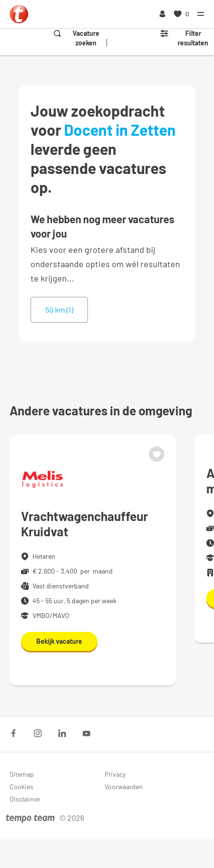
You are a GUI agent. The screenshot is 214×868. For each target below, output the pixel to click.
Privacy (115, 774)
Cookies (21, 787)
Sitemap (22, 774)
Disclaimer (25, 799)
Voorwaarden (124, 787)
